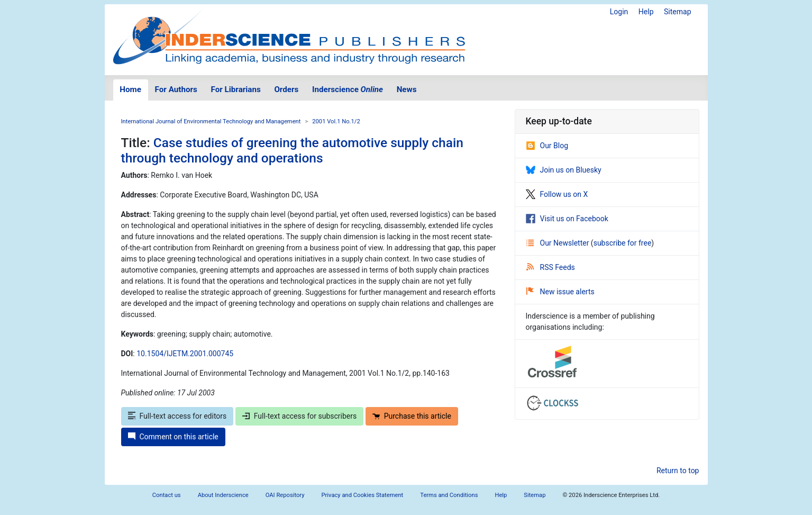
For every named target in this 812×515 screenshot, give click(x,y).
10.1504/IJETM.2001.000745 (185, 354)
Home (130, 89)
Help (646, 12)
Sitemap (677, 12)
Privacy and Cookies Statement (363, 495)
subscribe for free (623, 243)
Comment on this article (173, 437)
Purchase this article (412, 416)
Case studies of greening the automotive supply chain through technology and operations (292, 150)
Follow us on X (557, 194)
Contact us (167, 495)
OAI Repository (285, 495)
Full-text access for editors (177, 416)
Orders (286, 89)
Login (619, 12)
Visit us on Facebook (567, 219)
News (407, 89)
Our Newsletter (559, 243)
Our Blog (547, 146)
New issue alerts (560, 292)
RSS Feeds (551, 267)
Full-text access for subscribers (299, 416)
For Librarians (235, 89)
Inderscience (348, 89)
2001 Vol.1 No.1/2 (336, 121)
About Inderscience (223, 495)
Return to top (678, 471)
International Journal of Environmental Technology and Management (211, 121)
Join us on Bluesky (564, 170)
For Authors (176, 89)
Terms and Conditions (449, 495)
